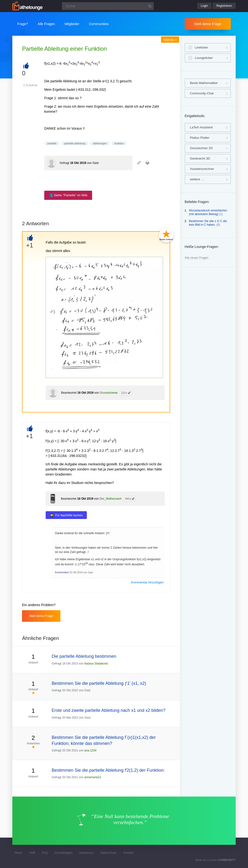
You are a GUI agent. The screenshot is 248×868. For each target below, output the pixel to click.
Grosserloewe (109, 393)
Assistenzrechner (202, 169)
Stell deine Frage (208, 24)
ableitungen (100, 143)
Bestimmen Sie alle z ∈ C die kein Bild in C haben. (208, 223)
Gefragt (65, 163)
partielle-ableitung (75, 143)
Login (204, 6)
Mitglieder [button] (72, 24)
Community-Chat (202, 93)
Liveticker (201, 47)
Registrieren (224, 6)
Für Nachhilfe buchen (69, 515)
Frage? (22, 24)
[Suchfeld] (108, 6)
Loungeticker (204, 58)
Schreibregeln (64, 853)
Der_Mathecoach (111, 499)
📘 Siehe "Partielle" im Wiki (68, 195)
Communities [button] (99, 24)
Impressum (86, 853)
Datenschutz (109, 853)
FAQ (45, 853)
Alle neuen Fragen (197, 258)
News (18, 853)
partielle (52, 143)
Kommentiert (62, 572)
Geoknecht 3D (200, 158)
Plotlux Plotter (200, 138)
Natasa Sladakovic (96, 664)
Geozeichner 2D (201, 148)
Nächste (170, 40)
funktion (119, 143)
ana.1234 (90, 750)
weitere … (197, 179)
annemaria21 (93, 777)
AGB (32, 853)
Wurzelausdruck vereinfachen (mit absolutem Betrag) (208, 212)
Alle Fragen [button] (46, 24)
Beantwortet (69, 393)
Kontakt (128, 853)
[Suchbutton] (150, 6)
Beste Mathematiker (204, 83)
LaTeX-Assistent (201, 127)
